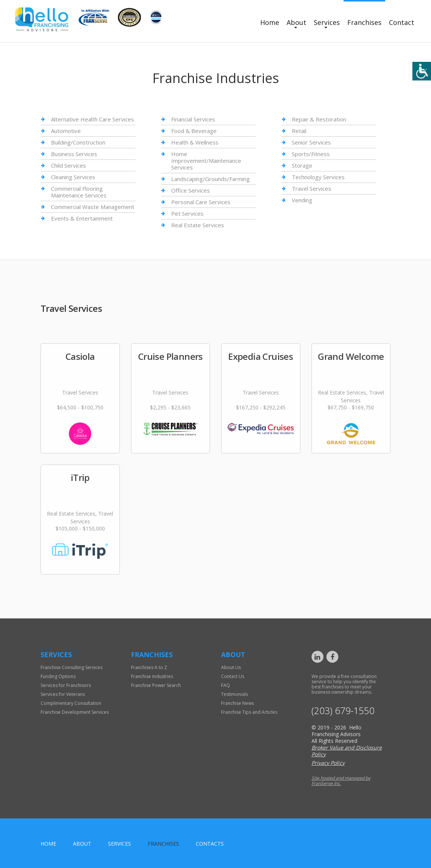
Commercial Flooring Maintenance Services (79, 192)
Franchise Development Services (75, 712)
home (48, 844)
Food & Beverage (194, 131)
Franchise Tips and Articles (249, 712)
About (296, 22)
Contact (402, 22)
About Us (231, 667)
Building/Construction (78, 142)
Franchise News (237, 703)
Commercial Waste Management (93, 207)
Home (270, 22)
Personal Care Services (201, 202)
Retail (299, 131)
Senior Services (311, 142)
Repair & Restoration (319, 119)
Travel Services (312, 189)
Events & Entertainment (82, 218)
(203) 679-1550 (343, 711)
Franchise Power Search (156, 685)
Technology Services (318, 177)
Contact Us (233, 676)
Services (327, 22)
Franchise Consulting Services (71, 667)
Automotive (66, 131)
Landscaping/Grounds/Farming (210, 179)
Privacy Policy (328, 763)
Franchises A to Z (149, 667)
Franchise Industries (152, 676)
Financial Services (193, 119)
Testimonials (234, 694)
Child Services (68, 165)
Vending (302, 200)
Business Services (74, 154)
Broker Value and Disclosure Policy (347, 751)
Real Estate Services (198, 225)
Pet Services (187, 213)
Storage (302, 165)
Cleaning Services (73, 177)
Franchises (364, 22)
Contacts (210, 844)
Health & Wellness (195, 142)
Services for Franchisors (66, 685)
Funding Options (58, 676)
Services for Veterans (63, 694)
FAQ (226, 685)
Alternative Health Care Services (92, 119)
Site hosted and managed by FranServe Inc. (341, 781)
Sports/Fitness (311, 154)
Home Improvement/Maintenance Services (206, 161)
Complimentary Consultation (71, 703)
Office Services (191, 190)
